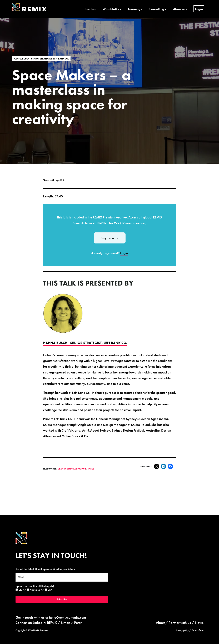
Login (199, 9)
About (160, 623)
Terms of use (198, 630)
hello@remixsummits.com (68, 617)
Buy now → (110, 238)
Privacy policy (182, 630)
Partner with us (180, 623)
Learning (134, 9)
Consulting (157, 9)
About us (179, 9)
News (199, 623)
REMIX (52, 623)
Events (89, 9)
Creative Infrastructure (72, 469)
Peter (78, 623)
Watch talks (111, 9)
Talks (91, 469)
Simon (66, 623)
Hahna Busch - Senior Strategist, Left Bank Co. (41, 59)
